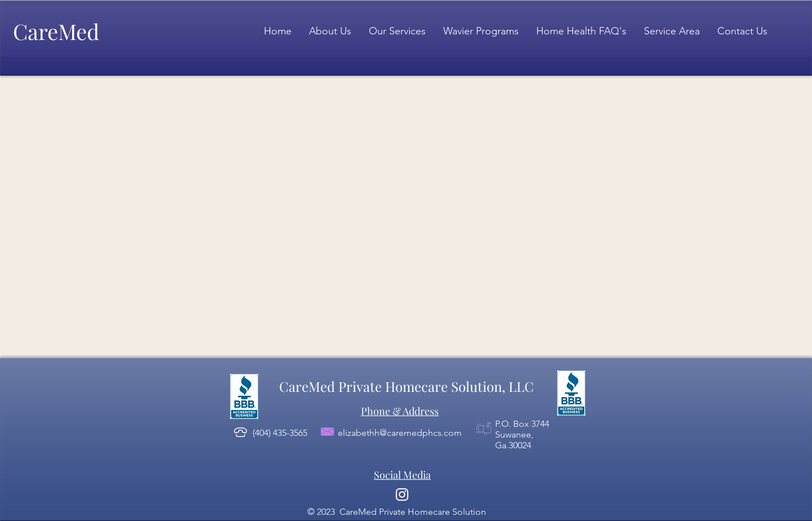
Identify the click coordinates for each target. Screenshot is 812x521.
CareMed (56, 31)
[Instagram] (402, 494)
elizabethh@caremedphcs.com (400, 433)
